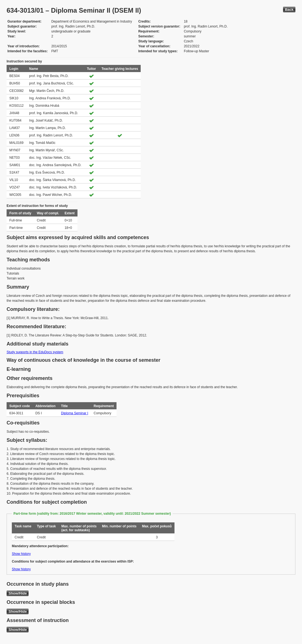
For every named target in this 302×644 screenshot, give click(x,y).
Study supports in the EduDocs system (35, 352)
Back (289, 9)
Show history (21, 554)
